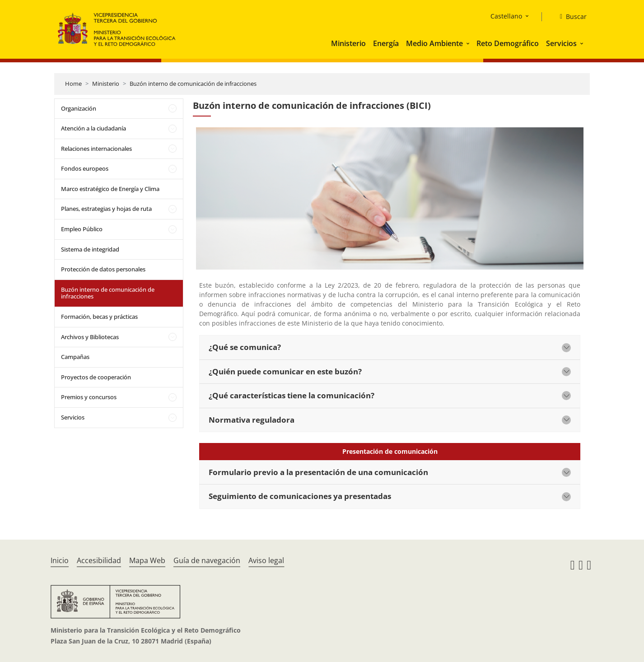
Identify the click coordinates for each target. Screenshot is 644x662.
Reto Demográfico (508, 43)
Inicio (60, 560)
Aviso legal (266, 560)
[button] (469, 43)
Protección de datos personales (103, 269)
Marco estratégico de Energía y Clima (110, 189)
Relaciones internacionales (96, 149)
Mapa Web (147, 560)
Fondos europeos (85, 168)
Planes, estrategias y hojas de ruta (106, 209)
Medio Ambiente (434, 43)
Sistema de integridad (90, 249)
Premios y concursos (89, 397)
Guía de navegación (207, 560)
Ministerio (348, 43)
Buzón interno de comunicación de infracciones (193, 84)
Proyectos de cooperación (96, 377)
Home (73, 84)
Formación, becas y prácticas (99, 317)
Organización (79, 108)
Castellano (506, 16)
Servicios (561, 43)
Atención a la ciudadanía (93, 128)
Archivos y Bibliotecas (90, 337)
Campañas (75, 357)
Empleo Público (82, 229)
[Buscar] (570, 17)
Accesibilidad (99, 560)
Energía (386, 43)
